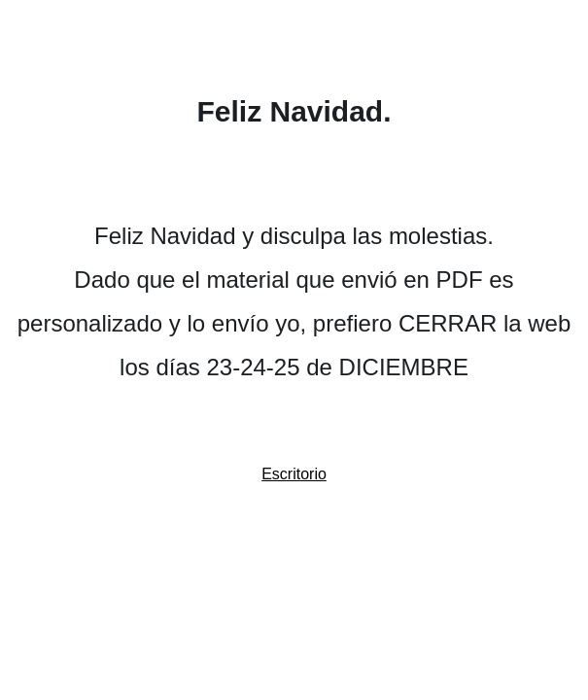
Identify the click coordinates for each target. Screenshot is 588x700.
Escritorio (294, 474)
